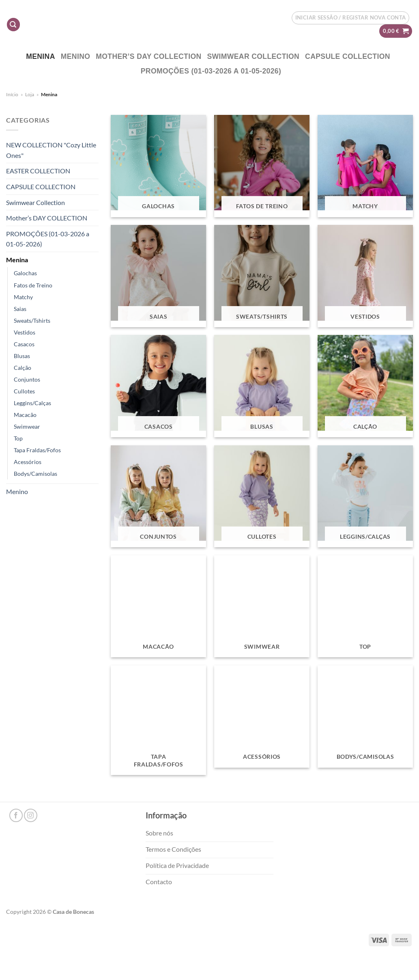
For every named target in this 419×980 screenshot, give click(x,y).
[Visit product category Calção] (365, 386)
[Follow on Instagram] (31, 815)
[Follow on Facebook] (16, 815)
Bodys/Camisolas (35, 474)
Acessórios (28, 462)
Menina (41, 56)
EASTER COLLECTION (38, 171)
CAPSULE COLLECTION (348, 56)
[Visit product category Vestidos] (365, 276)
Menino (76, 56)
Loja (30, 94)
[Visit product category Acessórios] (262, 717)
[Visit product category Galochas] (158, 166)
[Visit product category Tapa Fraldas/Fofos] (158, 720)
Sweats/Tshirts (32, 321)
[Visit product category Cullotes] (262, 496)
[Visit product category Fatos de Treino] (262, 166)
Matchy (23, 297)
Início (12, 94)
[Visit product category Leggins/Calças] (365, 496)
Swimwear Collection (254, 56)
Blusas (22, 356)
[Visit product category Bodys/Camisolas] (365, 717)
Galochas (25, 273)
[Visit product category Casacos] (158, 386)
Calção (23, 368)
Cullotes (24, 391)
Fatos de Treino (33, 285)
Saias (20, 309)
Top (18, 438)
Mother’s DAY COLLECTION (148, 56)
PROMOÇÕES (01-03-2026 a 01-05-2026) (211, 71)
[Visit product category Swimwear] (262, 607)
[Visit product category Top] (365, 607)
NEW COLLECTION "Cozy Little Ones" (51, 150)
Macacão (25, 415)
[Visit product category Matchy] (365, 166)
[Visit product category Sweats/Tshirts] (262, 276)
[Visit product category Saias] (158, 276)
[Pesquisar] (13, 25)
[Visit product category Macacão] (158, 607)
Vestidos (25, 332)
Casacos (24, 344)
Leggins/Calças (32, 403)
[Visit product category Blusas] (262, 386)
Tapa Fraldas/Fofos (37, 450)
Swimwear (27, 426)
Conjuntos (27, 379)
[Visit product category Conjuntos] (158, 496)
